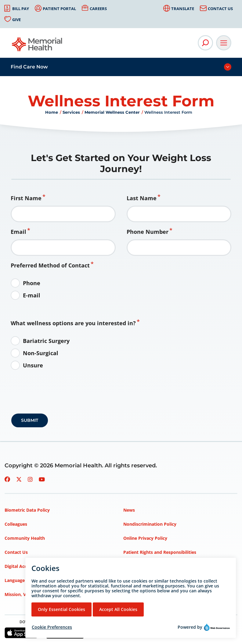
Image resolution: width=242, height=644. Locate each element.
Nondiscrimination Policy (150, 524)
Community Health (25, 538)
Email (18, 232)
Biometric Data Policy (27, 510)
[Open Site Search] (205, 43)
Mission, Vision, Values (28, 594)
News (129, 510)
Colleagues (16, 524)
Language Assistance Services (36, 580)
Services (71, 112)
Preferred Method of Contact (50, 265)
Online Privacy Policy (145, 538)
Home (52, 112)
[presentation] (58, 400)
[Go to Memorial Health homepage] (37, 46)
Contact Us (220, 9)
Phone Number (148, 232)
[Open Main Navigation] (224, 43)
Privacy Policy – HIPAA (147, 580)
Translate (183, 9)
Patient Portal (59, 9)
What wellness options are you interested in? (73, 323)
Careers (98, 9)
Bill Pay (21, 9)
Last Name (142, 198)
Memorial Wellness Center (112, 112)
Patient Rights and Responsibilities (160, 552)
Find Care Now (29, 67)
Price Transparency (143, 566)
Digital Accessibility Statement (37, 566)
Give (16, 20)
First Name (26, 198)
